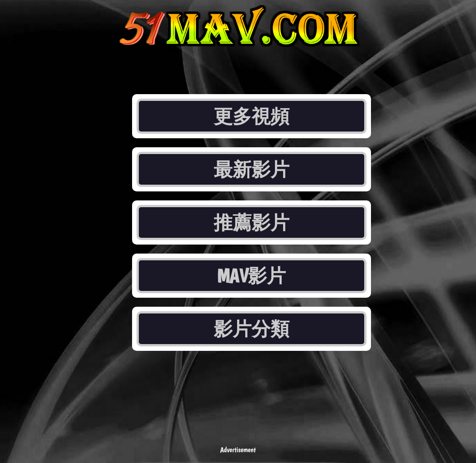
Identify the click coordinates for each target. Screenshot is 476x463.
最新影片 (252, 169)
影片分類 (252, 329)
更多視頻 (252, 116)
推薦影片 (252, 222)
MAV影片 (252, 276)
